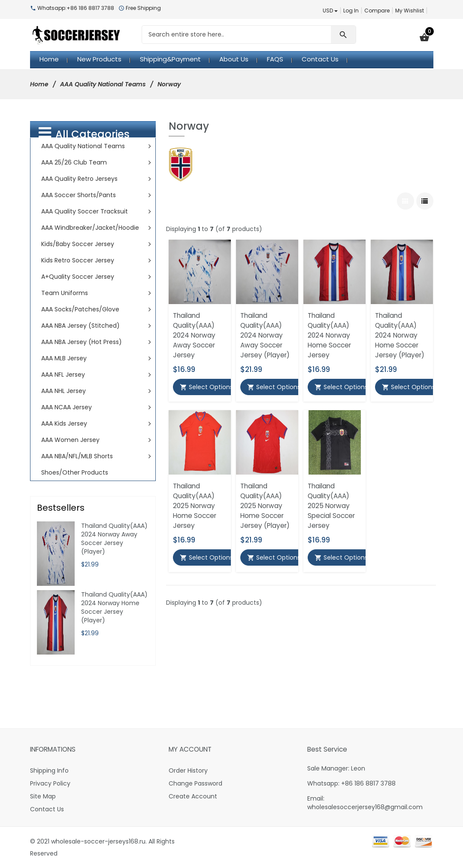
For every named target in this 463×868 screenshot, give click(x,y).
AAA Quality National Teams (103, 84)
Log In (351, 11)
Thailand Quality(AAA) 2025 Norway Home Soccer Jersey (195, 506)
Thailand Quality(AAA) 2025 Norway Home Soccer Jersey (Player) (265, 506)
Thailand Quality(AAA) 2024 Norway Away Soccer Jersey (194, 335)
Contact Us (47, 809)
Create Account (193, 796)
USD (330, 11)
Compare (377, 11)
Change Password (195, 783)
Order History (188, 771)
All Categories (84, 133)
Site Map (43, 796)
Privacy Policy (50, 783)
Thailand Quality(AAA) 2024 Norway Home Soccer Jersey (329, 335)
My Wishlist (410, 11)
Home (39, 84)
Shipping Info (49, 771)
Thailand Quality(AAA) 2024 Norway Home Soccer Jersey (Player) (400, 335)
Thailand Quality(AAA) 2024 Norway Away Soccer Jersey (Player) (265, 335)
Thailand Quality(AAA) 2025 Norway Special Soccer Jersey (331, 506)
